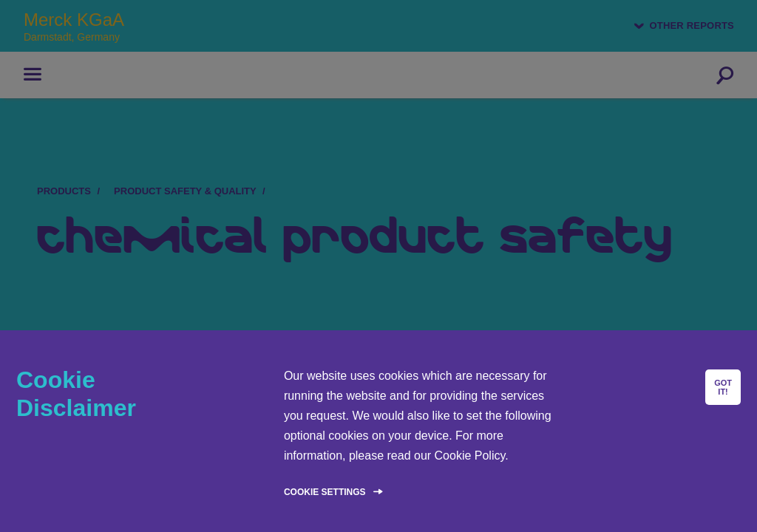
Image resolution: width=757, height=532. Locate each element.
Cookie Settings (325, 492)
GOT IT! (723, 387)
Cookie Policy (470, 456)
